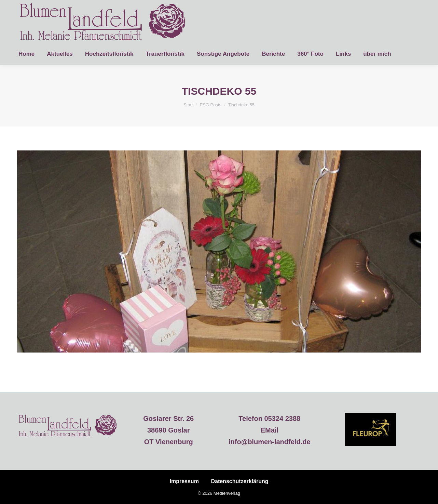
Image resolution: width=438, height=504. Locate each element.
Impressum (184, 481)
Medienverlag (227, 493)
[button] (15, 489)
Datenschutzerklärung (239, 481)
